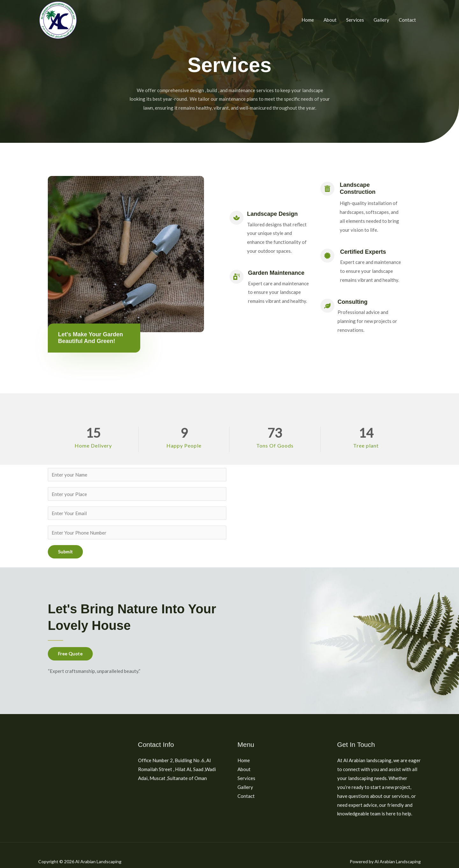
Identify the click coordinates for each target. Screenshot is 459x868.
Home (308, 20)
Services (355, 20)
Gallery (381, 20)
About (330, 20)
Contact (407, 20)
